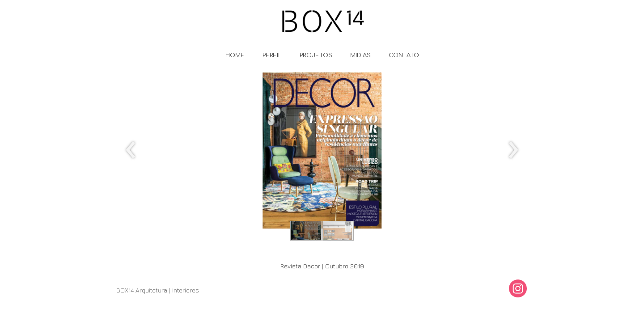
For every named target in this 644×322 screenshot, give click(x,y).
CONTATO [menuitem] (404, 55)
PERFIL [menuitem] (272, 55)
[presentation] (131, 150)
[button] (306, 231)
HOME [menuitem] (235, 55)
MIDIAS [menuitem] (360, 55)
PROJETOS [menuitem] (316, 55)
